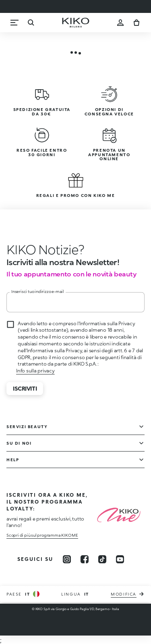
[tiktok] (102, 559)
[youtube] (120, 559)
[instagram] (67, 559)
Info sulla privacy (35, 371)
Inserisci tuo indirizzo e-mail (38, 291)
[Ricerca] (31, 23)
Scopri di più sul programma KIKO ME (42, 535)
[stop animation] (46, 249)
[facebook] (85, 559)
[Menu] (14, 23)
